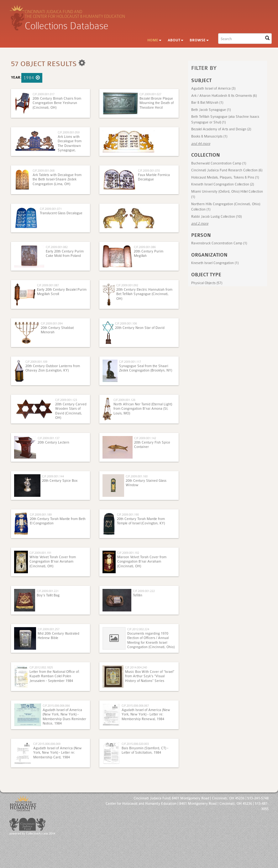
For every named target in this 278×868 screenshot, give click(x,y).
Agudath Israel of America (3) (213, 88)
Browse (199, 40)
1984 (32, 78)
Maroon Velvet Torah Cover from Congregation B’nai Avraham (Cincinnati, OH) (142, 562)
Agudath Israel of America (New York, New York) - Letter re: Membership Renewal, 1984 (146, 715)
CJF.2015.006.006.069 (47, 744)
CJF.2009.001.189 (41, 515)
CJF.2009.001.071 (51, 209)
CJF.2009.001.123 (66, 400)
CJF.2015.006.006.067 (135, 706)
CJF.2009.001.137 (49, 438)
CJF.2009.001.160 (137, 476)
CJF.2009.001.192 (128, 553)
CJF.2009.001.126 (124, 400)
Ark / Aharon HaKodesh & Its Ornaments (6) (224, 96)
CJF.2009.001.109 (36, 362)
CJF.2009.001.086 (145, 247)
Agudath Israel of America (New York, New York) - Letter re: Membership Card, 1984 (58, 753)
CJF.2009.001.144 (53, 476)
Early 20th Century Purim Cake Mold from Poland (65, 254)
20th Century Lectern (53, 442)
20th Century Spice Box (60, 481)
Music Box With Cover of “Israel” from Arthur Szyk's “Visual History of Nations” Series (150, 676)
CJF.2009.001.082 (57, 247)
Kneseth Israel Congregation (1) (215, 263)
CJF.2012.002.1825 (41, 667)
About (176, 40)
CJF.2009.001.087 (48, 285)
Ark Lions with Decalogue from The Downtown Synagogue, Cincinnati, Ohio (70, 146)
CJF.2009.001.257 (49, 629)
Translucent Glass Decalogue (61, 213)
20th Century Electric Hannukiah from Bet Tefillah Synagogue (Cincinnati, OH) (144, 294)
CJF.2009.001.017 (44, 94)
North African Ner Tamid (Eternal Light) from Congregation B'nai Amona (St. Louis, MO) (143, 409)
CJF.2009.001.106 (126, 323)
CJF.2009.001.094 (52, 323)
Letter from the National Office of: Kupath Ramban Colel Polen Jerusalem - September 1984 (55, 676)
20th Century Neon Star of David (140, 328)
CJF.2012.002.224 (138, 629)
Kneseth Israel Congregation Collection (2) (223, 184)
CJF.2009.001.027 (150, 94)
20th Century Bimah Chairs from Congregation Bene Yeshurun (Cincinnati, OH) (57, 103)
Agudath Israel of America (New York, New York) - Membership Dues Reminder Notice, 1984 (64, 717)
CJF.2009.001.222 (144, 591)
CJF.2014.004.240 (136, 667)
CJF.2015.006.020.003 (135, 744)
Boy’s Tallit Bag (48, 595)
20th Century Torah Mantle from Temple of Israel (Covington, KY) (141, 521)
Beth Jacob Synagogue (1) (211, 110)
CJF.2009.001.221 (48, 591)
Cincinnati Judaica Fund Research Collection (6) (227, 170)
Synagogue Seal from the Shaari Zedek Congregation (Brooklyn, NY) (146, 368)
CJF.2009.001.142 (145, 438)
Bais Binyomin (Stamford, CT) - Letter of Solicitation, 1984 (145, 750)
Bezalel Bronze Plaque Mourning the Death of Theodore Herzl (157, 103)
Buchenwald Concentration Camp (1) (219, 163)
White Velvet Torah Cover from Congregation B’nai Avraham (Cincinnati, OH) (53, 562)
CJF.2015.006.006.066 (56, 706)
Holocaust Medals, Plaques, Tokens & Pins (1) (225, 177)
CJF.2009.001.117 (130, 362)
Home (154, 40)
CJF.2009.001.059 (69, 132)
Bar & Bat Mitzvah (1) (207, 103)
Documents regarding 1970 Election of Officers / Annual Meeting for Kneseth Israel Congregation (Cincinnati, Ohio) (151, 640)
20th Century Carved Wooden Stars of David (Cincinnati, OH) (71, 411)
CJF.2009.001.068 (44, 171)
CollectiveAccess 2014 (41, 834)
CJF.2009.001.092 (127, 285)
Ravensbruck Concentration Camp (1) (219, 243)
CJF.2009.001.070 (149, 171)
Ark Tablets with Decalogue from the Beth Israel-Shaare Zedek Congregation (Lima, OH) (57, 179)
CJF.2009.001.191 (40, 553)
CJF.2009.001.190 (128, 515)
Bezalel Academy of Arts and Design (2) (221, 129)
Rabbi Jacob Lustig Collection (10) (216, 217)
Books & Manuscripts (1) (209, 136)
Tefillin (138, 595)
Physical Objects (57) (207, 283)
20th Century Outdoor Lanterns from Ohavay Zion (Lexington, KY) (53, 368)
